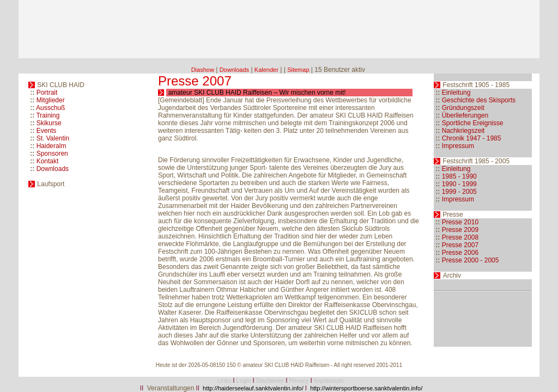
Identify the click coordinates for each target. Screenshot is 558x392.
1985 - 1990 (459, 176)
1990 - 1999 (459, 184)
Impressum (458, 146)
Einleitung (456, 93)
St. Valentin (53, 138)
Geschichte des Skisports (479, 100)
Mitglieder (51, 100)
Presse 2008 (460, 237)
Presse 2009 (460, 230)
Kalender (266, 70)
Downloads (234, 70)
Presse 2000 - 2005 (471, 260)
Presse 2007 (460, 245)
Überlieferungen (465, 115)
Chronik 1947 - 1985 (472, 138)
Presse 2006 (460, 253)
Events (47, 131)
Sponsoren (52, 154)
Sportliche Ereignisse (473, 123)
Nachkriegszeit (463, 131)
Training (48, 115)
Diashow (203, 70)
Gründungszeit (463, 108)
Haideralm (51, 146)
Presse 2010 (460, 222)
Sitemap (298, 70)
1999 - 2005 (459, 192)
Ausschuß (50, 108)
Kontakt (48, 161)
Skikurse (49, 123)
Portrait (47, 93)
